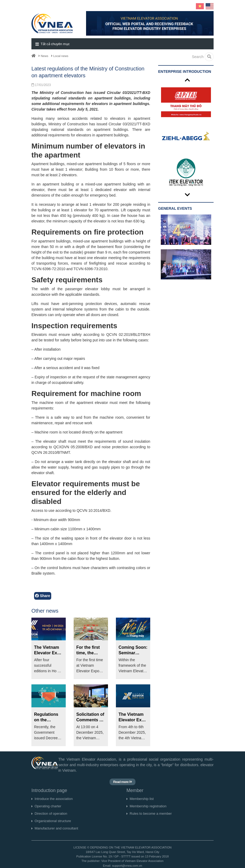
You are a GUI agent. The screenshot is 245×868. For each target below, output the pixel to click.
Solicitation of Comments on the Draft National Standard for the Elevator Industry (90, 717)
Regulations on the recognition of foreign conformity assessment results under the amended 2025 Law (48, 717)
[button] (123, 44)
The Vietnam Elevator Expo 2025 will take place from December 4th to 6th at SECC (133, 717)
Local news (60, 56)
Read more (123, 782)
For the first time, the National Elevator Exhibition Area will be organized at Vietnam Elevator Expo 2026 (90, 650)
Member (135, 790)
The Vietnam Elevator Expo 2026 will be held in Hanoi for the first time (48, 650)
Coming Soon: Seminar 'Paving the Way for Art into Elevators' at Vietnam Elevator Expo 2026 (133, 650)
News (43, 56)
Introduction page (49, 790)
